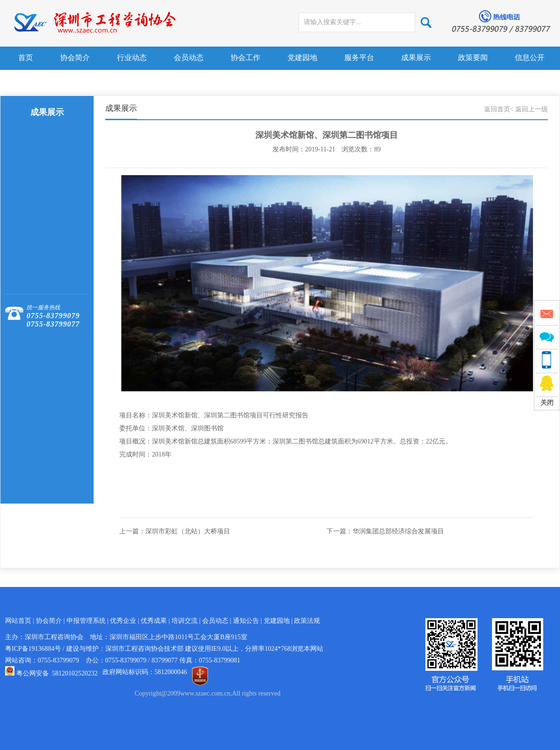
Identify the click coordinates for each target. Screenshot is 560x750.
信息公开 (530, 58)
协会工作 (246, 58)
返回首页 (497, 109)
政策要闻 (473, 58)
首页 (26, 58)
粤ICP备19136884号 (33, 649)
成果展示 (416, 58)
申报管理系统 (86, 621)
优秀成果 (154, 621)
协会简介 (75, 58)
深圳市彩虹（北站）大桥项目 (188, 531)
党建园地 (302, 58)
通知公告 (246, 621)
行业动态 (132, 58)
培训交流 (184, 621)
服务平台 (359, 58)
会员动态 (189, 58)
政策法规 (307, 621)
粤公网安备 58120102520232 (57, 673)
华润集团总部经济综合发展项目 (398, 531)
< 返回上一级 (529, 109)
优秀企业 (123, 621)
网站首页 (18, 621)
